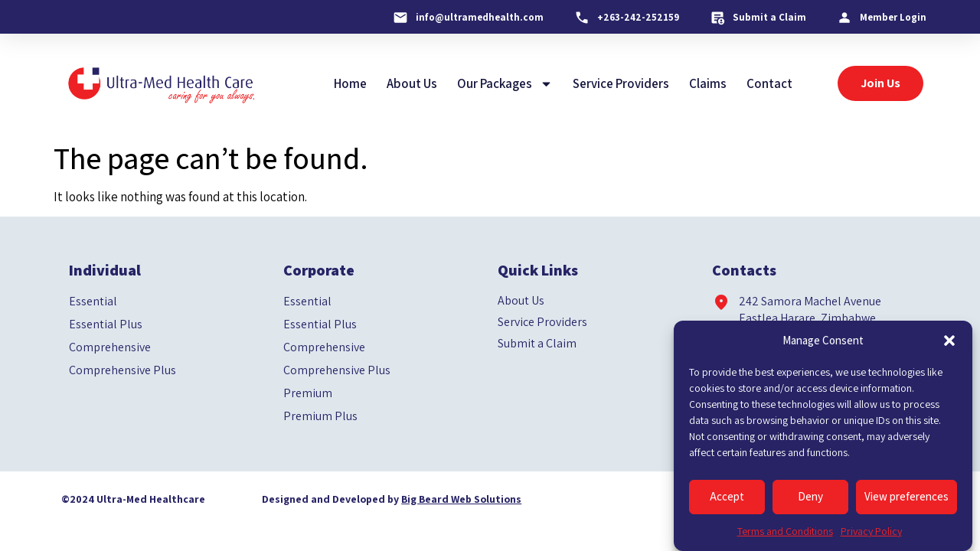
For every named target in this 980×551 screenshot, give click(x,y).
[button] (949, 341)
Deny (810, 496)
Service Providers (621, 83)
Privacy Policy (871, 531)
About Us (412, 83)
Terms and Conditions (785, 531)
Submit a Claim (537, 344)
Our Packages (505, 83)
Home (350, 83)
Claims (708, 83)
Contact (769, 83)
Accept (727, 496)
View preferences (906, 496)
